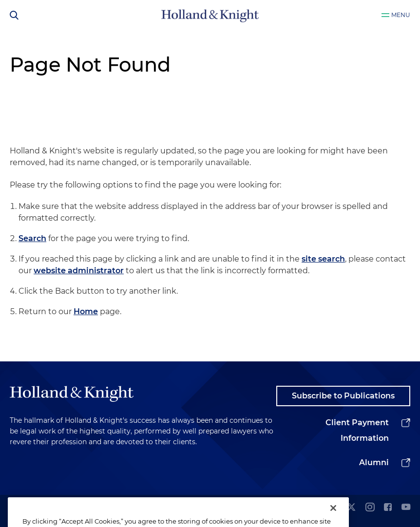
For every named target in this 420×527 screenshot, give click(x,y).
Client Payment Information (357, 430)
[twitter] (351, 508)
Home (86, 311)
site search (323, 259)
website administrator (79, 271)
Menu (401, 15)
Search (32, 238)
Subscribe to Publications (343, 396)
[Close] (333, 516)
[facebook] (388, 508)
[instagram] (370, 508)
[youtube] (406, 508)
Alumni (374, 462)
